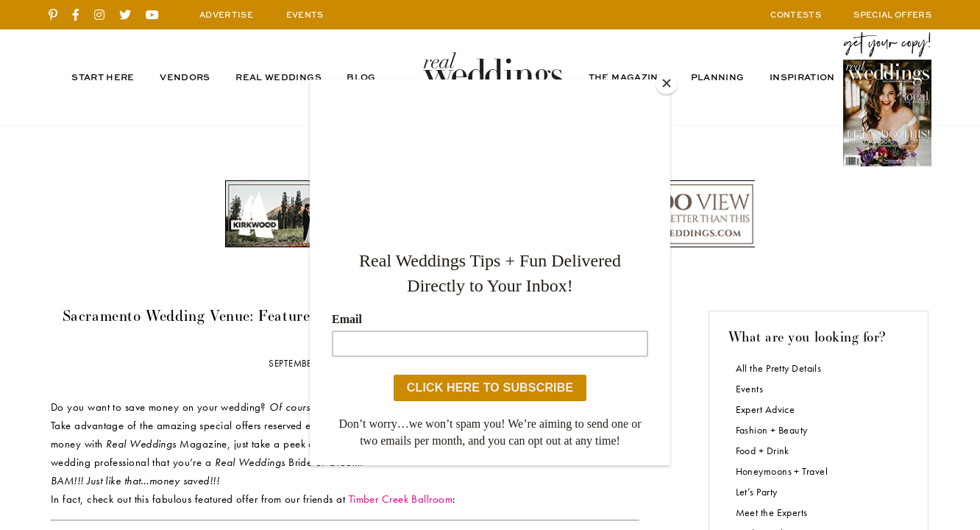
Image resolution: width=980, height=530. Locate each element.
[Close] (667, 83)
